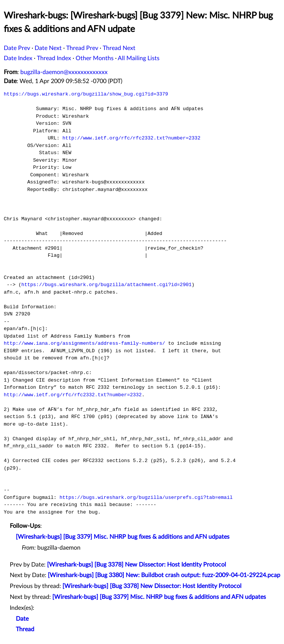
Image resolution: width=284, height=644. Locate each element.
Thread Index (54, 58)
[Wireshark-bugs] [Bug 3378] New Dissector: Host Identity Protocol (137, 565)
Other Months (95, 58)
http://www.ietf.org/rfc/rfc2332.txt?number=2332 (131, 138)
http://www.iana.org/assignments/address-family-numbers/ (84, 343)
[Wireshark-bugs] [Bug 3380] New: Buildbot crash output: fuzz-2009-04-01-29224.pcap (164, 575)
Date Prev (17, 48)
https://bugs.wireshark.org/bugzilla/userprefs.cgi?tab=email (146, 497)
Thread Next (119, 48)
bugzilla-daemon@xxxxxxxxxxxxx (64, 72)
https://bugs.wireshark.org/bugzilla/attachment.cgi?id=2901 (106, 285)
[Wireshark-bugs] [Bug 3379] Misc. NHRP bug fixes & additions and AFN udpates (123, 537)
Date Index (18, 58)
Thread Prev (82, 48)
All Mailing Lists (139, 58)
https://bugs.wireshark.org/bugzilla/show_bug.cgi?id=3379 (86, 94)
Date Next (48, 48)
